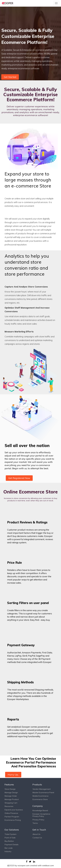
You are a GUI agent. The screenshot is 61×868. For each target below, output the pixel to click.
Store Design (10, 789)
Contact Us (37, 838)
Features (9, 785)
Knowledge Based (40, 810)
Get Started (10, 77)
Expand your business (14, 810)
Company (38, 806)
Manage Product (12, 799)
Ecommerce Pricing (13, 820)
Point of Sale (10, 838)
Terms (35, 823)
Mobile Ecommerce (40, 796)
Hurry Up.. (13, 775)
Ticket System (11, 834)
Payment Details (12, 845)
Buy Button (9, 841)
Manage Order (11, 796)
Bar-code (9, 848)
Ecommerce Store (40, 799)
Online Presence (11, 813)
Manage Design (11, 792)
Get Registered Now (19, 478)
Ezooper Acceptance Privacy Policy (41, 815)
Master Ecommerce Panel (43, 792)
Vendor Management (42, 789)
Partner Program (12, 817)
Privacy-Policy (38, 820)
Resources (9, 806)
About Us (36, 834)
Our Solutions (12, 830)
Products (37, 785)
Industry (8, 851)
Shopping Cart (11, 803)
